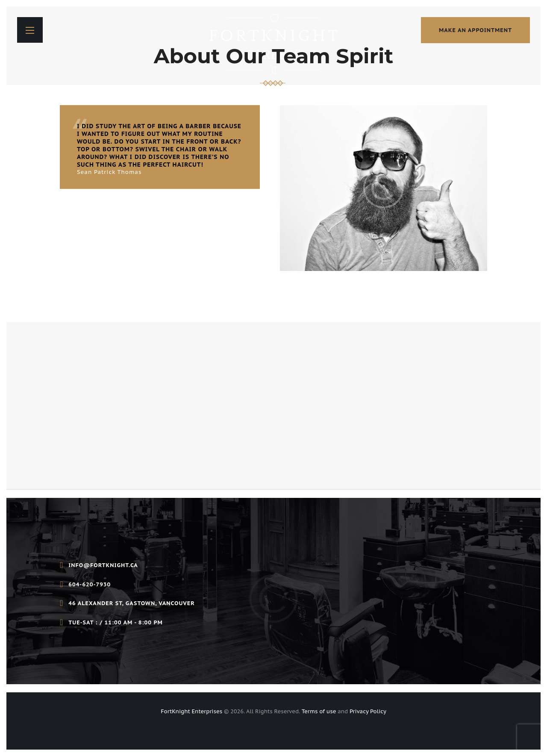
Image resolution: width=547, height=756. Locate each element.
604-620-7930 (90, 584)
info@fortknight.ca (103, 565)
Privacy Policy (368, 711)
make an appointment (475, 30)
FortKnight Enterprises (191, 711)
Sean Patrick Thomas (109, 172)
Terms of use (319, 711)
